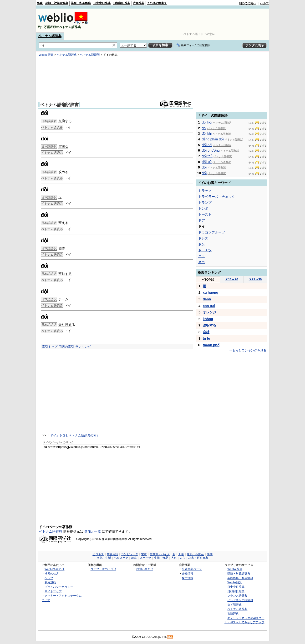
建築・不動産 (195, 554)
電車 (144, 554)
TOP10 (208, 280)
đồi (204, 167)
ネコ (202, 262)
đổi (204, 173)
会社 (206, 332)
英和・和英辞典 (81, 3)
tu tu (206, 338)
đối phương (211, 150)
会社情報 (188, 573)
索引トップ (50, 347)
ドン (202, 244)
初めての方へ (248, 3)
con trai (209, 306)
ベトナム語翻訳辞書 (59, 105)
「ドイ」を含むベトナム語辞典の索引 (73, 435)
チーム (63, 299)
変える (63, 223)
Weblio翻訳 (234, 582)
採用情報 (188, 578)
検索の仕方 (52, 573)
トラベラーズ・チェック (217, 197)
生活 (108, 558)
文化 (100, 558)
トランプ (205, 203)
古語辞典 (139, 3)
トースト (205, 214)
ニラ (202, 256)
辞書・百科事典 (198, 558)
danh (207, 299)
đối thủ (207, 156)
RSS (170, 637)
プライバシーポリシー (59, 587)
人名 (174, 558)
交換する (65, 121)
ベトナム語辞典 (50, 36)
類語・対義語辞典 (57, 3)
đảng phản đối (213, 139)
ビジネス (98, 554)
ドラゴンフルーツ (212, 232)
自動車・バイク (160, 554)
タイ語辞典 (234, 605)
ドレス (203, 238)
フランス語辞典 (237, 596)
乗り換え (65, 325)
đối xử (207, 162)
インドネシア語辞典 (240, 600)
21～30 (255, 279)
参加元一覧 (92, 531)
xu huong (211, 292)
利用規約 (50, 582)
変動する (65, 274)
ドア (202, 220)
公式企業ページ (192, 569)
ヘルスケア (121, 558)
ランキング (83, 347)
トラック (205, 191)
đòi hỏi (207, 122)
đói (204, 128)
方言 (183, 558)
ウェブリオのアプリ (103, 569)
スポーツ (145, 558)
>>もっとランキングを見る (248, 350)
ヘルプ (264, 3)
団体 (62, 248)
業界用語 (112, 554)
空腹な (63, 146)
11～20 (232, 279)
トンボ (203, 208)
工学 (181, 554)
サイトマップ (53, 591)
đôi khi (207, 134)
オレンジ (209, 312)
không (208, 319)
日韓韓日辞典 (122, 3)
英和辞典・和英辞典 (240, 578)
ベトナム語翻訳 (90, 55)
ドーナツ (205, 250)
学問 (210, 554)
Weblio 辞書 (46, 55)
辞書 (40, 3)
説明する (209, 325)
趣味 (134, 558)
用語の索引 (66, 347)
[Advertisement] (182, 20)
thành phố (211, 345)
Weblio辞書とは (54, 569)
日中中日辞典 (102, 3)
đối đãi (207, 145)
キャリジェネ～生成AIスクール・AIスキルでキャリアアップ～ (244, 622)
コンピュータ (130, 554)
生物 (157, 558)
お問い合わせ (145, 569)
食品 (165, 558)
